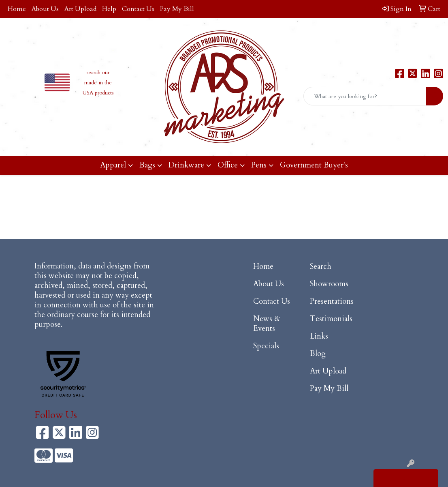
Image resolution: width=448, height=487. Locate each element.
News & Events (267, 324)
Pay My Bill (177, 9)
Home (17, 9)
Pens (259, 165)
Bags (147, 165)
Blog (318, 354)
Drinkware (186, 165)
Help (109, 9)
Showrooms (329, 284)
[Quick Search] (365, 96)
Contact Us (138, 9)
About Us (45, 9)
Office (228, 165)
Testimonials (331, 319)
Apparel (113, 165)
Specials (266, 346)
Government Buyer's (314, 165)
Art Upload (80, 9)
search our (98, 73)
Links (319, 336)
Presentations (332, 301)
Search (321, 267)
